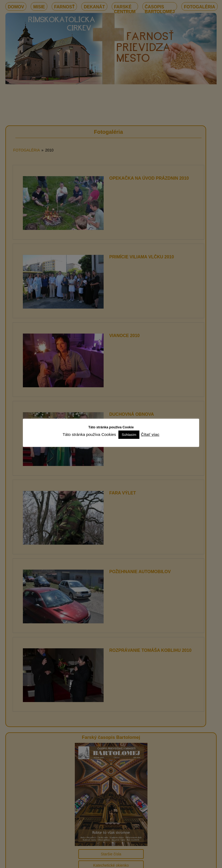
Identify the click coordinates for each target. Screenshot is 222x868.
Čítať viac (150, 434)
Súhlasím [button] (129, 435)
